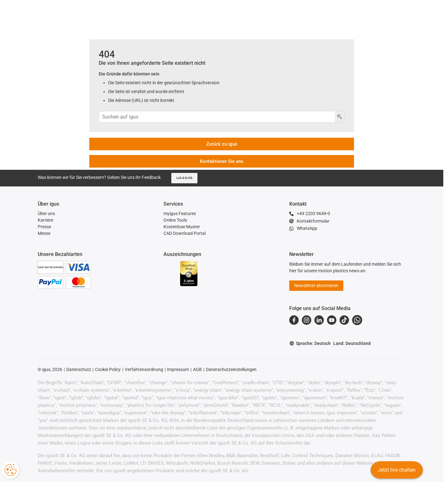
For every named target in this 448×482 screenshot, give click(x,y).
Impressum (178, 369)
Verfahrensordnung (144, 369)
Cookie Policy (108, 369)
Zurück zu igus (222, 144)
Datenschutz (79, 369)
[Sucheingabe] (217, 117)
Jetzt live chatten (396, 471)
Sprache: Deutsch (310, 343)
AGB (197, 369)
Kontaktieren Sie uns (222, 161)
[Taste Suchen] (340, 117)
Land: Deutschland (352, 343)
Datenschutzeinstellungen (231, 369)
